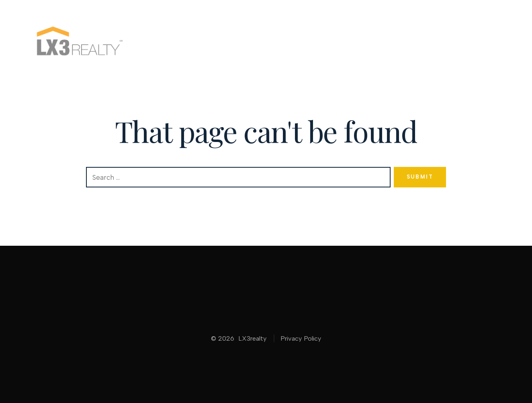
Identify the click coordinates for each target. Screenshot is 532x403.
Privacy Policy (301, 338)
